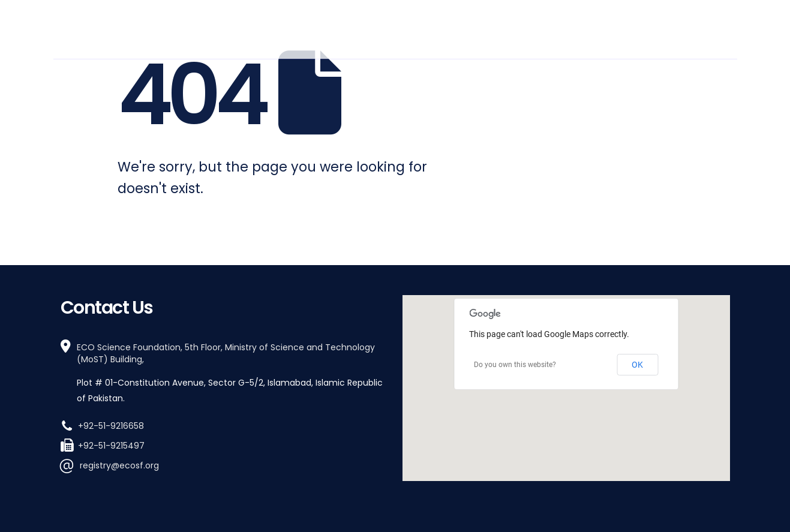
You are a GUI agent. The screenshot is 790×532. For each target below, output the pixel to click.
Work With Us (599, 28)
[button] (566, 377)
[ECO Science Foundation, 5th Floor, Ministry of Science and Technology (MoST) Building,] (224, 373)
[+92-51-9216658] (224, 425)
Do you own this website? (515, 365)
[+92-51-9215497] (224, 445)
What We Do (428, 28)
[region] (566, 388)
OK (637, 365)
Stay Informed (687, 28)
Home (292, 28)
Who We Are (348, 28)
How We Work (513, 28)
